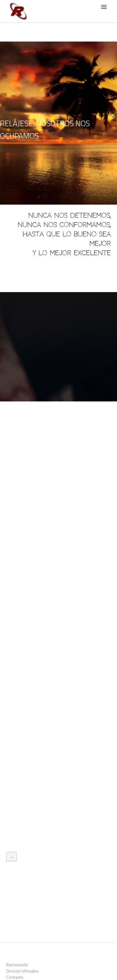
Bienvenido (17, 965)
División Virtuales (22, 971)
